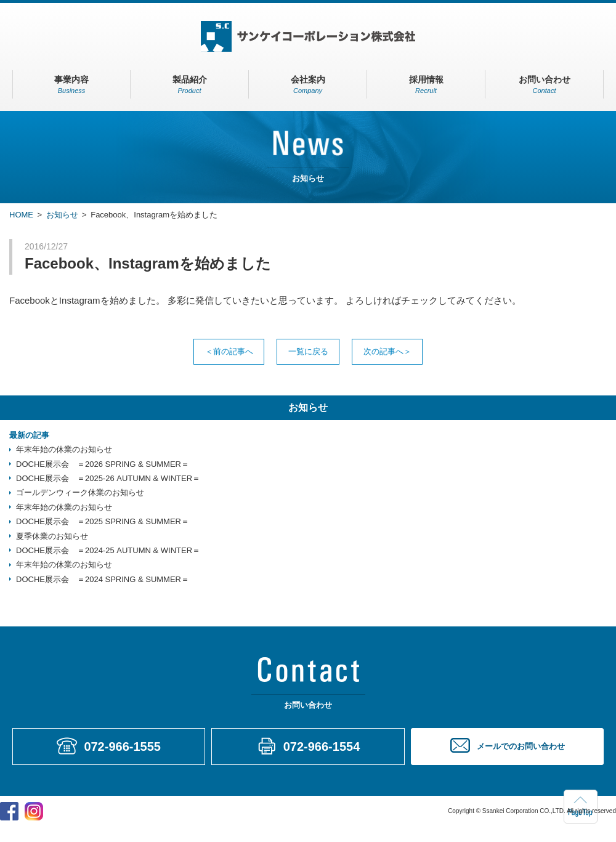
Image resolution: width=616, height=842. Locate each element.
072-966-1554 (322, 747)
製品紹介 (189, 84)
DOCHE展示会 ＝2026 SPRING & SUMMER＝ (103, 464)
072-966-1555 (122, 747)
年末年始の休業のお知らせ (64, 450)
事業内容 (71, 84)
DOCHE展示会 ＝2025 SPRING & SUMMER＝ (103, 522)
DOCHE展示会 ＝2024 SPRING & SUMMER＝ (103, 580)
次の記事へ (387, 351)
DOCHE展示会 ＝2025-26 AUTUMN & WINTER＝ (108, 479)
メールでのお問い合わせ (521, 747)
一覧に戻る (308, 351)
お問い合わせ (544, 84)
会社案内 (308, 84)
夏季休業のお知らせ (52, 536)
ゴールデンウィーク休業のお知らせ (80, 493)
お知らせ (62, 215)
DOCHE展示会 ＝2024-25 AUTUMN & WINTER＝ (108, 551)
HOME (21, 215)
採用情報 (426, 84)
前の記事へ (230, 351)
